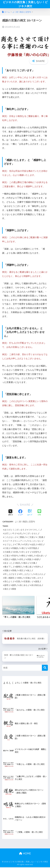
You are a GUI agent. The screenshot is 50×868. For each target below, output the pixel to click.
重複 (14, 590)
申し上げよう (26, 575)
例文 (41, 545)
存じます (26, 553)
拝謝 (29, 560)
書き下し (8, 568)
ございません (32, 534)
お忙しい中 (9, 534)
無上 (29, 571)
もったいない (36, 542)
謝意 (37, 582)
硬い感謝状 (9, 579)
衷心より (8, 582)
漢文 (22, 571)
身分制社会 (36, 586)
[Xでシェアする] (11, 513)
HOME (25, 854)
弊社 (24, 556)
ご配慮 (40, 538)
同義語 (15, 549)
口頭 (6, 549)
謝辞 (14, 586)
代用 (26, 545)
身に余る (24, 586)
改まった (8, 564)
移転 (20, 579)
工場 (6, 556)
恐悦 (6, 560)
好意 (16, 553)
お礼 (20, 534)
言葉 (18, 582)
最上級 (29, 568)
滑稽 (14, 571)
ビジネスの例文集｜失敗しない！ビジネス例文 (25, 4)
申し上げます (10, 575)
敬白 (26, 564)
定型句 (36, 553)
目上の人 (40, 575)
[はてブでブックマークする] (30, 513)
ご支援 (31, 538)
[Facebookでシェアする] (20, 513)
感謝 (14, 560)
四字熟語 (33, 549)
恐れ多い (41, 556)
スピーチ (8, 542)
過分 (6, 590)
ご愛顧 (21, 538)
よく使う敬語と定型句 (25, 522)
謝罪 (6, 586)
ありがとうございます (14, 531)
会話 (33, 545)
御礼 (31, 556)
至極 (28, 579)
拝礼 (22, 560)
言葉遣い (28, 582)
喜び (24, 549)
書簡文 (19, 568)
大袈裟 (7, 553)
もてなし (8, 545)
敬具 (18, 564)
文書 (33, 564)
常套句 (15, 556)
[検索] (45, 669)
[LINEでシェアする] (39, 513)
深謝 (6, 571)
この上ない (9, 538)
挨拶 (37, 560)
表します (37, 579)
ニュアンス (21, 542)
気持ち (38, 568)
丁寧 (18, 545)
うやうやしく (34, 531)
